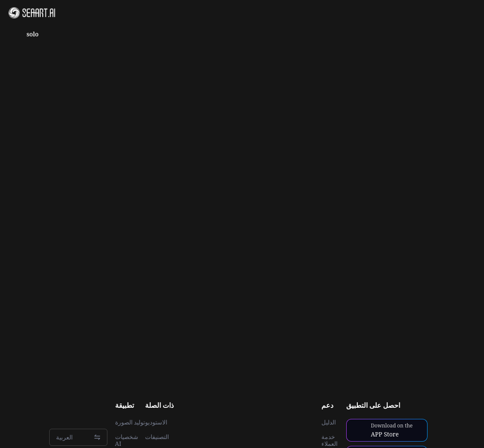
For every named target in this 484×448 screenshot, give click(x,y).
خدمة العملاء (330, 440)
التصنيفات (157, 437)
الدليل (329, 422)
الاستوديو (156, 422)
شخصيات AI (127, 440)
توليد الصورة (130, 422)
